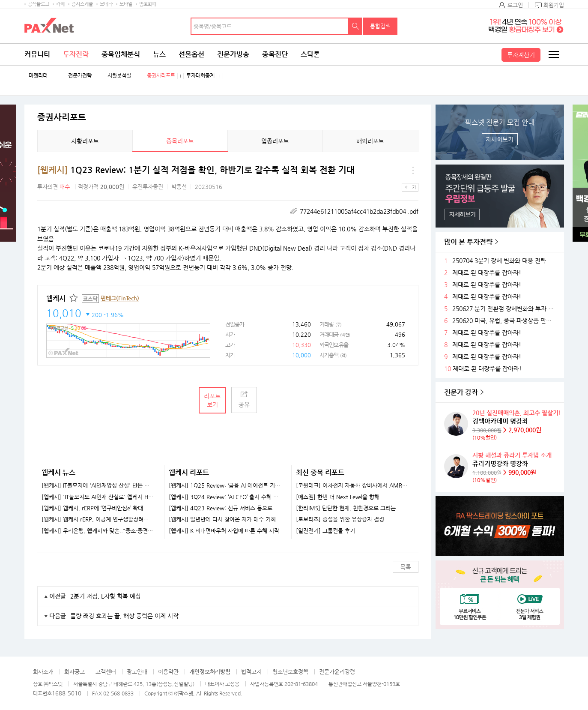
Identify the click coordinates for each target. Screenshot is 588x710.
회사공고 (75, 672)
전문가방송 (233, 54)
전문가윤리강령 (337, 672)
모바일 (126, 4)
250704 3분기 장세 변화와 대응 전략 (499, 261)
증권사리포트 (161, 76)
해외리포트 (370, 141)
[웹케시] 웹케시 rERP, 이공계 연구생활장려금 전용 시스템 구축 (98, 519)
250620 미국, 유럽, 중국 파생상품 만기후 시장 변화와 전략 (505, 321)
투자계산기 (521, 55)
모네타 (106, 4)
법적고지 (251, 672)
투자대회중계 (200, 76)
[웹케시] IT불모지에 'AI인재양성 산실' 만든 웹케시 (98, 485)
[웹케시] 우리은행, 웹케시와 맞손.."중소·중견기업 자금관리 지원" (98, 531)
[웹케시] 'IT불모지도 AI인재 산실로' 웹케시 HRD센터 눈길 (98, 497)
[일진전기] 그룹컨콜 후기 (325, 531)
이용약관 (168, 672)
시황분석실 (119, 76)
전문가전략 (80, 76)
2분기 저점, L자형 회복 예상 (106, 596)
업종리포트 (275, 141)
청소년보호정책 (290, 672)
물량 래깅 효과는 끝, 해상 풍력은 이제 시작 (124, 616)
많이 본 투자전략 (468, 242)
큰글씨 (414, 187)
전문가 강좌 (461, 392)
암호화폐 (148, 4)
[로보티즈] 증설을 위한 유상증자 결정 (340, 519)
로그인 (515, 5)
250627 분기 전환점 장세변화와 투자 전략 (505, 309)
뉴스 (159, 54)
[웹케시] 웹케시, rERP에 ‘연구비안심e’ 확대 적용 (98, 508)
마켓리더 (38, 76)
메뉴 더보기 (413, 170)
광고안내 (137, 672)
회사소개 (43, 672)
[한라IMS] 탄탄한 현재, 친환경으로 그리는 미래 (352, 508)
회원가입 (554, 5)
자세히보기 (500, 139)
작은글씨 (406, 187)
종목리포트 (180, 141)
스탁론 (310, 54)
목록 (406, 567)
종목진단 (275, 54)
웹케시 (56, 298)
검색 (355, 26)
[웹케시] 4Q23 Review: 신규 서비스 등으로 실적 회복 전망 (225, 508)
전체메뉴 (553, 54)
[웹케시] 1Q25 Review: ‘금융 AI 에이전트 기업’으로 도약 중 (225, 485)
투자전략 (76, 54)
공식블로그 (39, 4)
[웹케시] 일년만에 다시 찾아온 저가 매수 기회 (222, 519)
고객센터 (106, 672)
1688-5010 (67, 693)
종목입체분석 (121, 54)
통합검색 (380, 26)
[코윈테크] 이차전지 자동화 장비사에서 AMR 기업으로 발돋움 (352, 485)
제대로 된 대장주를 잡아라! (487, 273)
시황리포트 (85, 141)
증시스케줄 (82, 4)
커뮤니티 (37, 54)
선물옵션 (191, 54)
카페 (60, 4)
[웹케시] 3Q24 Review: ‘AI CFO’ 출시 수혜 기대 (225, 497)
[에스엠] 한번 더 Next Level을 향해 (338, 497)
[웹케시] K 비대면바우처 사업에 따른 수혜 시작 (224, 531)
